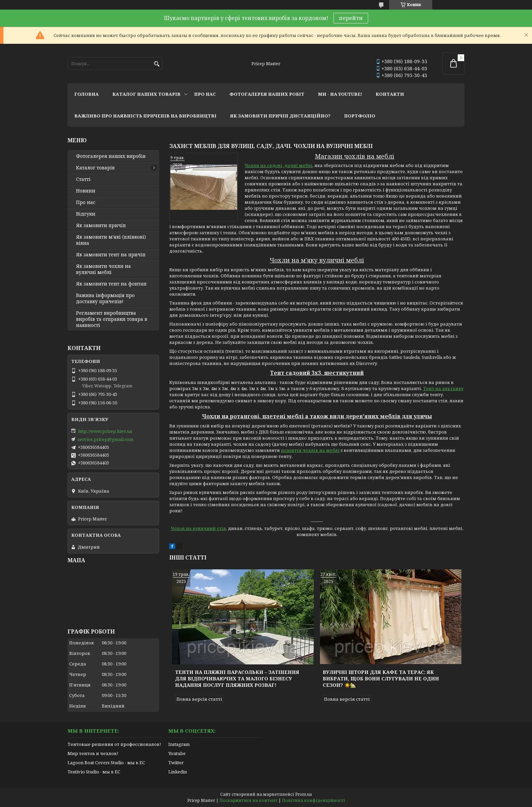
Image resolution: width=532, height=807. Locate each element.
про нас (205, 94)
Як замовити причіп (101, 225)
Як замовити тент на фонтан (111, 284)
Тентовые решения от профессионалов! (114, 744)
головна (87, 94)
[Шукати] (157, 64)
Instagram (179, 744)
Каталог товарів (95, 168)
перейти (351, 18)
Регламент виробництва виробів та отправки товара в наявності (112, 319)
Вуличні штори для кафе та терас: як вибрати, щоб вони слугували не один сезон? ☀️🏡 (381, 678)
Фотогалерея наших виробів (111, 156)
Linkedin (178, 772)
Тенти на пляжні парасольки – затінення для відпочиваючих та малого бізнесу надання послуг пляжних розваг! (237, 678)
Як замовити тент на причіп (111, 255)
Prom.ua (303, 794)
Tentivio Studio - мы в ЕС (94, 772)
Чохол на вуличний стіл (198, 528)
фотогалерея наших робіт (267, 94)
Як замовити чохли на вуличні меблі (103, 269)
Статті (83, 179)
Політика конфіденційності (313, 800)
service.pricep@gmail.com (106, 439)
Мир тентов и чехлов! (93, 753)
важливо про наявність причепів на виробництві (145, 116)
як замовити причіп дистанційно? (280, 116)
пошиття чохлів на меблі (310, 450)
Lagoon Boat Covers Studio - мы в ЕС (106, 763)
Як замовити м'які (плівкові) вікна (111, 240)
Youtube (177, 753)
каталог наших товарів (146, 94)
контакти (390, 94)
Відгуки (86, 214)
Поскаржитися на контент (249, 800)
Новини (86, 191)
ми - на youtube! (340, 94)
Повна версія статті (199, 699)
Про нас (86, 202)
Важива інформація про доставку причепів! (105, 298)
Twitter (176, 763)
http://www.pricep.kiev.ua (105, 431)
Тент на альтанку (443, 388)
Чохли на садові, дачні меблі (279, 165)
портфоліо (360, 116)
